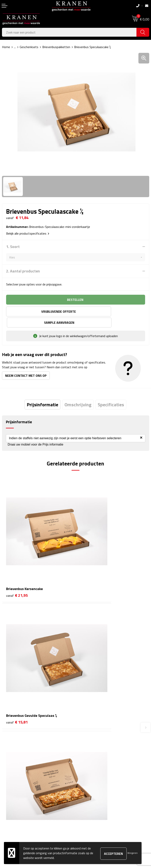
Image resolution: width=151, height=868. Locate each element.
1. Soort (13, 247)
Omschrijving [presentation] (78, 393)
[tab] (42, 393)
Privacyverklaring (89, 794)
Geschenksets (29, 47)
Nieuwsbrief (85, 715)
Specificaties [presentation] (111, 393)
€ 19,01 (17, 640)
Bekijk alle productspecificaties (28, 233)
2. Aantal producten (23, 271)
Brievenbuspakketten (56, 47)
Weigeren (133, 853)
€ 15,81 (90, 549)
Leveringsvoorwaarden (93, 788)
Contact (7, 770)
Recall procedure (88, 800)
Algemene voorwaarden (93, 770)
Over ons (83, 709)
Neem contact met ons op (26, 365)
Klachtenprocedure (90, 782)
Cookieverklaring (88, 776)
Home (6, 47)
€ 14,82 (90, 640)
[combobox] (69, 32)
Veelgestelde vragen (91, 721)
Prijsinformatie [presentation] (42, 393)
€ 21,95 (17, 549)
